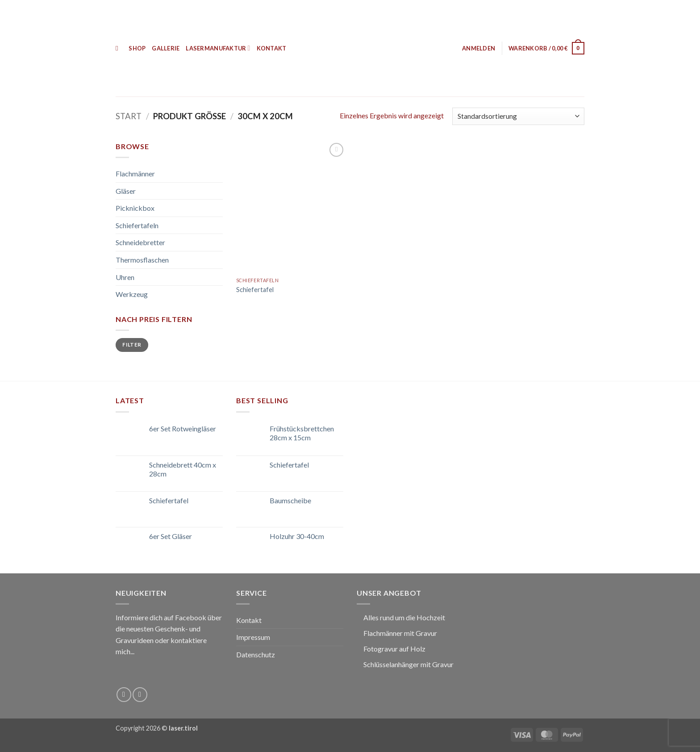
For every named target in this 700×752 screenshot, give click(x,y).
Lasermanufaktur (218, 48)
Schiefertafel (255, 290)
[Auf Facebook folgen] (124, 695)
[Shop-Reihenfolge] (518, 116)
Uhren (125, 277)
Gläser (126, 191)
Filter (132, 345)
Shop (137, 48)
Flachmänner (135, 173)
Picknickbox (135, 208)
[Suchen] (119, 48)
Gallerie (166, 48)
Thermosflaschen (142, 260)
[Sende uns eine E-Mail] (140, 695)
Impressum (253, 637)
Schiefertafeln (137, 225)
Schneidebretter (140, 242)
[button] (479, 48)
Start (129, 116)
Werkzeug (132, 294)
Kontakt (272, 48)
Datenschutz (256, 654)
